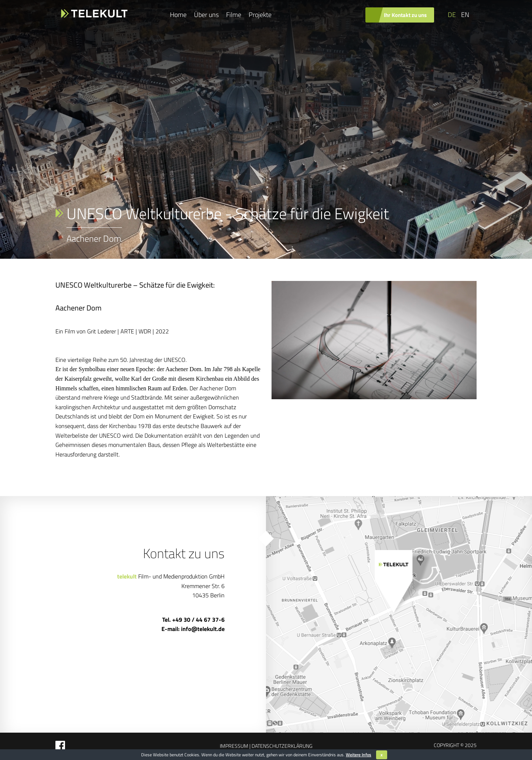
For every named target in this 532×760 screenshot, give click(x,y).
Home (178, 15)
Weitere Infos (359, 755)
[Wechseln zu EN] (464, 15)
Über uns (206, 15)
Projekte (260, 15)
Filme (234, 15)
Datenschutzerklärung (282, 746)
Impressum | (235, 746)
